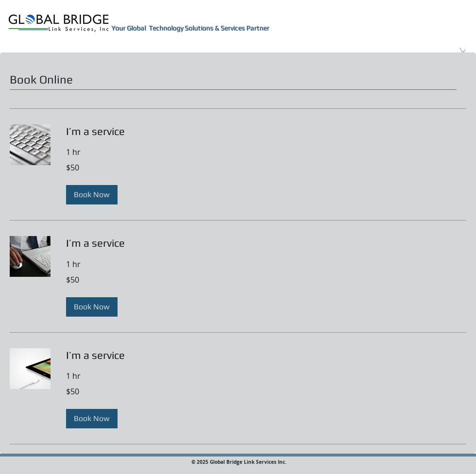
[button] (462, 50)
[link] (266, 131)
